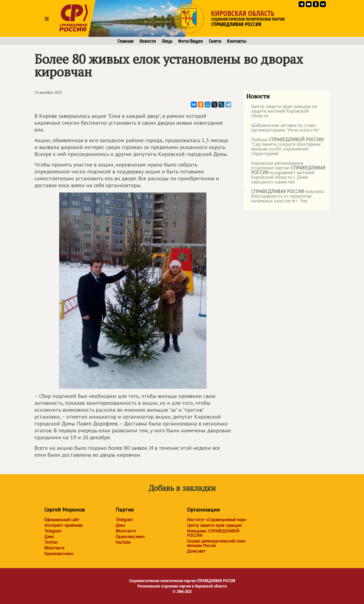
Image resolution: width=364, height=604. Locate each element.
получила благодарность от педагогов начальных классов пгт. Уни (285, 196)
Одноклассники (59, 554)
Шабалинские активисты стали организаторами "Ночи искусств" (283, 128)
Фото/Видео (190, 41)
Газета (215, 41)
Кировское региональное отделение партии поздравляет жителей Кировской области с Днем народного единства (286, 173)
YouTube (123, 542)
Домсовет (196, 551)
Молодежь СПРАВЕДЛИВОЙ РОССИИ (213, 533)
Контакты (237, 41)
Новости (148, 41)
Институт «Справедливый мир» (217, 520)
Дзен (49, 537)
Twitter (51, 542)
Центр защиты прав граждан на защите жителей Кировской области (282, 111)
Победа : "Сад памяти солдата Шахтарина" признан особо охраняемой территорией (285, 147)
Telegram (53, 531)
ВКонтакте (54, 548)
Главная (126, 41)
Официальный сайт (62, 520)
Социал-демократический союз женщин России (216, 543)
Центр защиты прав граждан (214, 525)
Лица (167, 41)
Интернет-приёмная (63, 525)
